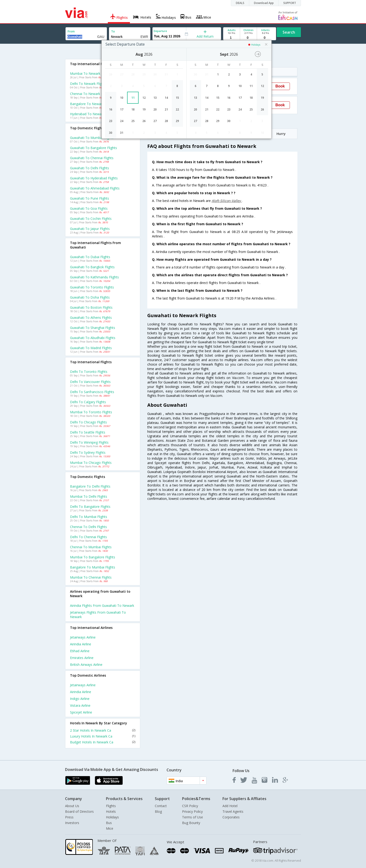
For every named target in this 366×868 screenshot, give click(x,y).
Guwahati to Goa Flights (89, 208)
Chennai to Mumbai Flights (91, 547)
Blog (158, 811)
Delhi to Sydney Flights (88, 452)
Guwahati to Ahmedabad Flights (95, 188)
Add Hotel (230, 806)
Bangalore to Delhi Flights (90, 486)
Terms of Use (193, 817)
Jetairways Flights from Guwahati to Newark (98, 615)
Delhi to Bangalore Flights (90, 507)
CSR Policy (190, 806)
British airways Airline (86, 665)
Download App (264, 3)
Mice (110, 828)
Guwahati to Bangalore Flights (93, 148)
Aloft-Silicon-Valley (227, 201)
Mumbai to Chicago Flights (91, 463)
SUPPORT (290, 3)
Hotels (111, 811)
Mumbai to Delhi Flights (89, 496)
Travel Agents (233, 811)
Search (289, 32)
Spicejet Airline (81, 712)
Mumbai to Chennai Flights (91, 577)
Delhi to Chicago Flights (88, 422)
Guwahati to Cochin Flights (91, 219)
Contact (161, 806)
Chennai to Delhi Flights (88, 527)
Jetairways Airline (83, 637)
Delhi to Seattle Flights (88, 432)
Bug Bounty (191, 823)
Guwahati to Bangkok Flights (92, 267)
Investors (72, 823)
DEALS (240, 3)
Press (69, 817)
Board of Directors (79, 811)
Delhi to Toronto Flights (89, 372)
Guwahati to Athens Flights (91, 318)
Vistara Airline (80, 705)
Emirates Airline (82, 658)
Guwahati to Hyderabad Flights (94, 178)
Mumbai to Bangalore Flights (93, 557)
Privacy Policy (192, 811)
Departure (160, 31)
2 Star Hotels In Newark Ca (103, 730)
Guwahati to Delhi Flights (90, 168)
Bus (109, 823)
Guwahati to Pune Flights (90, 198)
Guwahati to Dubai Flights (90, 257)
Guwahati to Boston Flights (91, 307)
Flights (111, 806)
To (113, 31)
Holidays (112, 817)
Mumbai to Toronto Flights (91, 412)
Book (280, 86)
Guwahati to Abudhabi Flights (93, 338)
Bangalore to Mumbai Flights (93, 567)
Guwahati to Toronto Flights (92, 287)
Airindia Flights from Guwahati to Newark (102, 606)
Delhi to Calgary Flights (88, 402)
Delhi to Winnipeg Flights (89, 442)
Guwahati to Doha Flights (90, 297)
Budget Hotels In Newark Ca (103, 742)
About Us (72, 806)
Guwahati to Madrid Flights (91, 348)
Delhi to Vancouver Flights (90, 382)
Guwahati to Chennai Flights (92, 158)
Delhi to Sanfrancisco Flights (92, 392)
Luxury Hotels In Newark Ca (103, 736)
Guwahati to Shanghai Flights (93, 328)
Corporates (231, 817)
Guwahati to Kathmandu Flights (94, 277)
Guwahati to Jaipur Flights (90, 229)
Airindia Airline (81, 644)
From (71, 31)
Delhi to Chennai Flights (88, 537)
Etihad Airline (80, 651)
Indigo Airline (80, 699)
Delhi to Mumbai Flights (89, 517)
